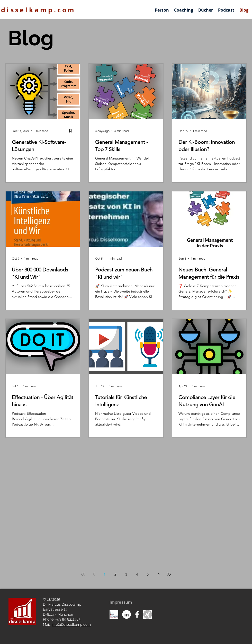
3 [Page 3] (126, 574)
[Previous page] (94, 574)
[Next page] (158, 574)
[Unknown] (148, 614)
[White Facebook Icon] (137, 614)
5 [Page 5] (148, 574)
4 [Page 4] (137, 574)
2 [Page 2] (115, 574)
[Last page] (169, 574)
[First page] (83, 574)
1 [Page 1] (105, 574)
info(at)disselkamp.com (71, 624)
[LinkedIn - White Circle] (127, 614)
